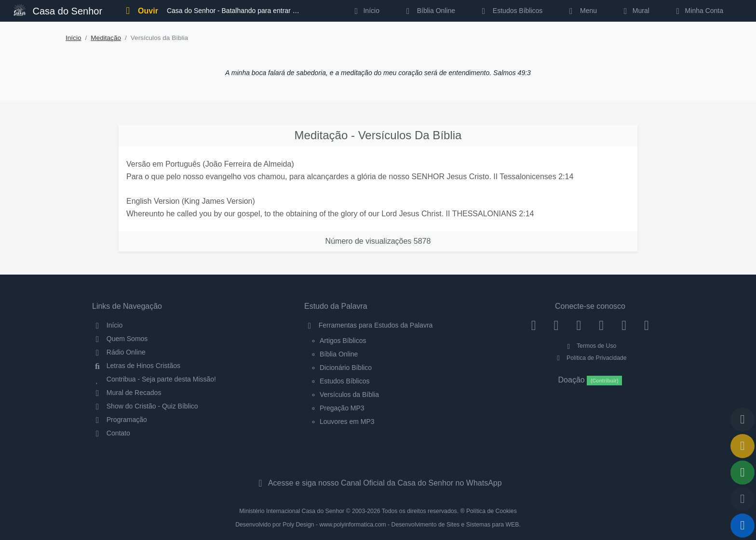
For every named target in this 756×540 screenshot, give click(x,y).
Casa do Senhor (58, 10)
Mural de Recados (127, 393)
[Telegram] (647, 325)
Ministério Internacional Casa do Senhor (292, 511)
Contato (111, 433)
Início (74, 38)
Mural (635, 11)
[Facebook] (533, 325)
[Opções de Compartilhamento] (742, 473)
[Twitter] (579, 325)
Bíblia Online (429, 11)
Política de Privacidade (590, 358)
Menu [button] (581, 11)
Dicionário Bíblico (346, 368)
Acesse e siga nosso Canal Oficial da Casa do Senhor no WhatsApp (378, 483)
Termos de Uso (590, 346)
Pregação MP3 (342, 408)
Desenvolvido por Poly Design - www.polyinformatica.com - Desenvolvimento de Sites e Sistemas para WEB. (378, 525)
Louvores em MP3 (347, 421)
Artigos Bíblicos (343, 341)
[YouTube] (601, 325)
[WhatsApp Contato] (624, 325)
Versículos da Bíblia (349, 395)
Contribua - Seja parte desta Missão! (154, 379)
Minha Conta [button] (698, 11)
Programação (120, 420)
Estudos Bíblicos (510, 11)
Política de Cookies (492, 511)
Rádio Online (119, 352)
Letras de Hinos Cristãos (136, 366)
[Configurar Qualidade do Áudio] (742, 499)
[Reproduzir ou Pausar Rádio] (742, 526)
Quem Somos (120, 339)
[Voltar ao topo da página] (742, 420)
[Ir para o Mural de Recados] (742, 446)
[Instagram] (556, 325)
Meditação (106, 38)
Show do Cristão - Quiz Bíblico (145, 406)
